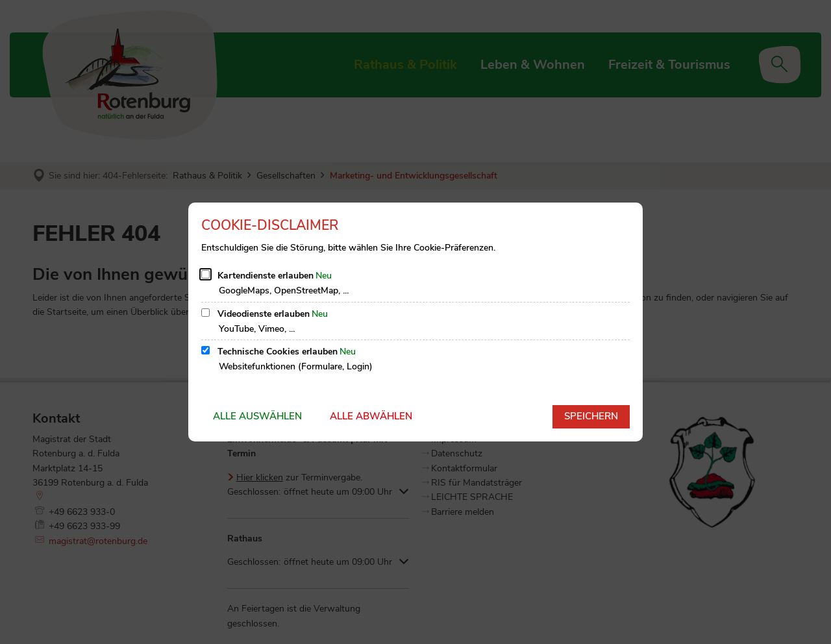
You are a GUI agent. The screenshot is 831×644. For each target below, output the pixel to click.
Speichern (591, 416)
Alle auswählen (257, 416)
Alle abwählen (371, 416)
